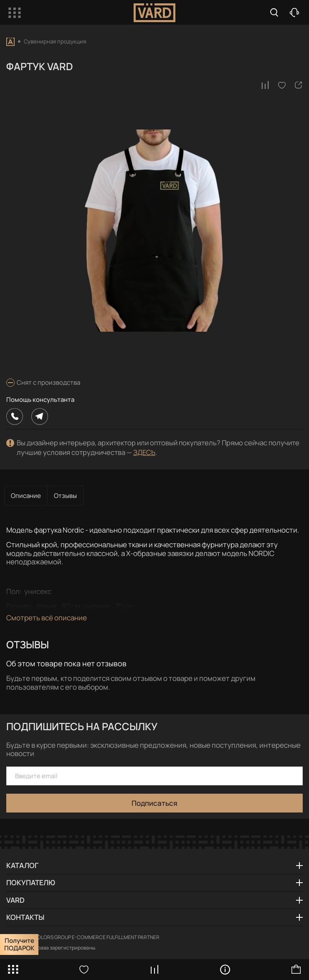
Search (274, 13)
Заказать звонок (294, 13)
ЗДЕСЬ (144, 452)
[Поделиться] (299, 85)
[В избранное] (282, 85)
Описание (26, 496)
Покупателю (31, 882)
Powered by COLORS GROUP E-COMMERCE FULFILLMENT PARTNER (83, 937)
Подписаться (154, 803)
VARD (15, 900)
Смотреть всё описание (47, 618)
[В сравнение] (265, 85)
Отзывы (65, 496)
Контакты (25, 917)
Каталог (22, 865)
